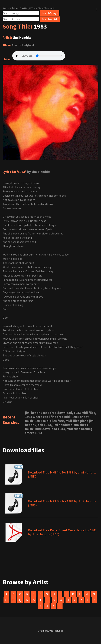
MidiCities (58, 631)
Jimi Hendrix (22, 38)
